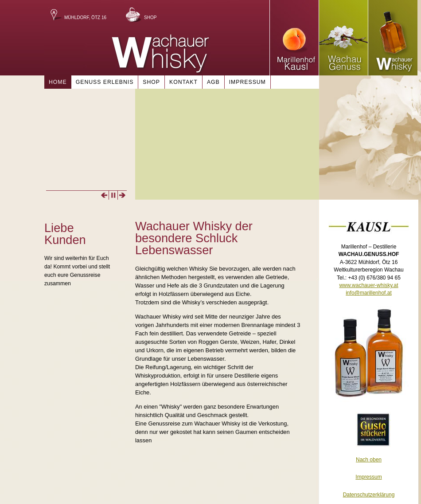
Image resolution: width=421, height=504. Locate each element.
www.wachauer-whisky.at (368, 285)
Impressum (248, 82)
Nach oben (369, 460)
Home (58, 82)
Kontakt (183, 82)
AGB (213, 82)
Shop (150, 18)
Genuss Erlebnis (105, 82)
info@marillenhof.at (369, 293)
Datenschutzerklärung (369, 495)
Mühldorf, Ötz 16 (85, 18)
